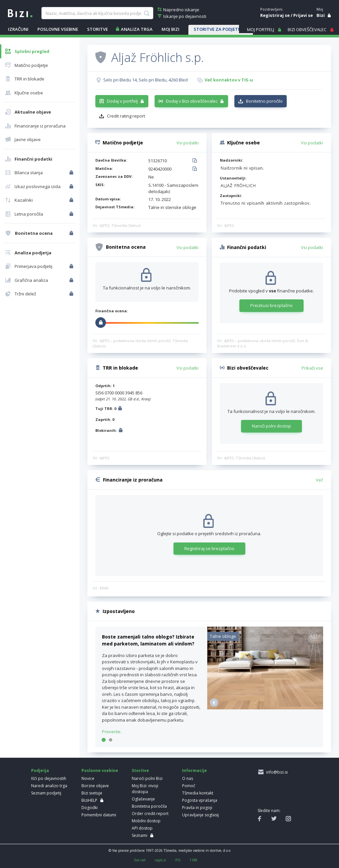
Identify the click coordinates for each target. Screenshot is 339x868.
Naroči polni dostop (271, 426)
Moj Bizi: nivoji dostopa (145, 789)
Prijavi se (303, 15)
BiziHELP (89, 800)
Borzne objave (95, 786)
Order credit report (150, 814)
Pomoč (189, 786)
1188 (193, 860)
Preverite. (112, 732)
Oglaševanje (143, 799)
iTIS (178, 860)
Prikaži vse (312, 368)
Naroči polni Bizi (147, 778)
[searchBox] (97, 13)
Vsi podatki (188, 143)
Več (319, 480)
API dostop (142, 828)
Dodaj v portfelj (122, 101)
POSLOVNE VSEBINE (58, 29)
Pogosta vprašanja (200, 800)
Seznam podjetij (46, 793)
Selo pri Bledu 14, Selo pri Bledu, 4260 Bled (145, 80)
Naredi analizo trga (49, 786)
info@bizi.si (276, 772)
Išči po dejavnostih (49, 778)
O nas (188, 778)
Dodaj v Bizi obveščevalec (192, 101)
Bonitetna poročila (149, 806)
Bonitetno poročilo (264, 101)
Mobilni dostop (146, 821)
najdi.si (160, 860)
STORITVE (97, 29)
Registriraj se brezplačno (209, 548)
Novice (88, 778)
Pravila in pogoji (197, 808)
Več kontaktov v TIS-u (229, 80)
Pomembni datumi (99, 815)
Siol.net (140, 860)
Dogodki (90, 808)
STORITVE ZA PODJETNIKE (221, 29)
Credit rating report (126, 116)
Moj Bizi (170, 29)
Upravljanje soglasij (200, 815)
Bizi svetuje (92, 793)
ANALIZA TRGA (137, 29)
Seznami (140, 835)
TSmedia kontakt (198, 793)
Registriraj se (275, 15)
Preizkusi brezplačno (271, 305)
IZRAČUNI (18, 29)
